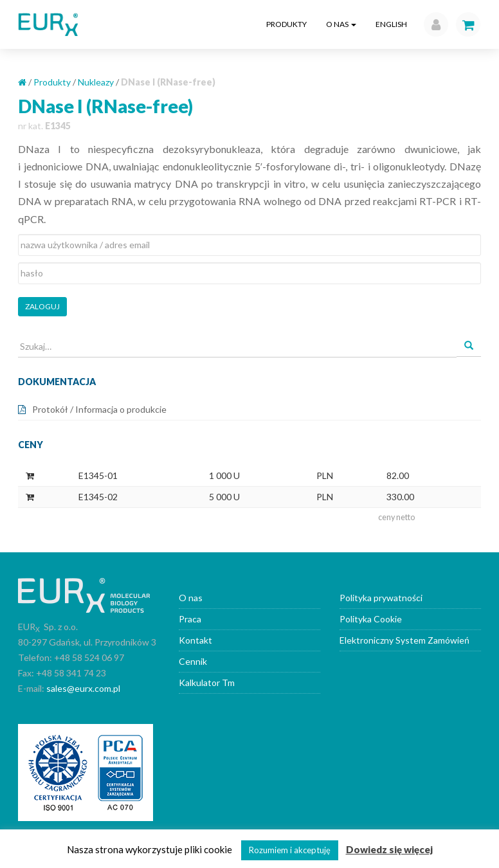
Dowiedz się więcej (389, 849)
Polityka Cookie (371, 619)
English (391, 24)
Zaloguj (42, 306)
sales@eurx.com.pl (83, 688)
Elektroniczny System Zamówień (404, 640)
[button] (433, 24)
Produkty (286, 24)
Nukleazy (96, 82)
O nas (341, 24)
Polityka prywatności (381, 598)
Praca (190, 619)
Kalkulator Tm (207, 683)
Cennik (193, 661)
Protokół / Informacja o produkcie (99, 409)
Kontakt (195, 640)
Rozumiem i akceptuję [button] (290, 850)
